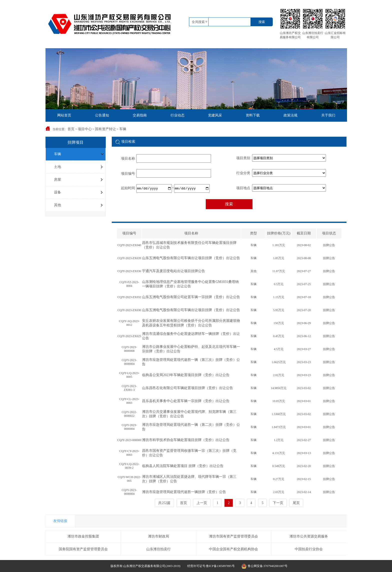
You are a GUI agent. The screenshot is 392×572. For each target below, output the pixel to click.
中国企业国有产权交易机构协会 (233, 549)
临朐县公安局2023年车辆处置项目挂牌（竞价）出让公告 (186, 375)
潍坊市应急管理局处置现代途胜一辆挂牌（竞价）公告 (184, 492)
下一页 (278, 503)
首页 (71, 129)
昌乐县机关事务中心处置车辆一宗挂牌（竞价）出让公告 (186, 401)
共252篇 (164, 503)
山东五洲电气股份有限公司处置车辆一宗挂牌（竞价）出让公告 (191, 297)
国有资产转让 (105, 129)
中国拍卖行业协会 (309, 549)
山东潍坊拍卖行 (158, 549)
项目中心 (85, 129)
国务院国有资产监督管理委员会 (83, 549)
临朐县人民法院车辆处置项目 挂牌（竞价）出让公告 (183, 466)
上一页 (202, 503)
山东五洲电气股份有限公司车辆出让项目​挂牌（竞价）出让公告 (191, 258)
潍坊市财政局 (158, 536)
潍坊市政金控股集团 (83, 536)
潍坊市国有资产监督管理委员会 (233, 536)
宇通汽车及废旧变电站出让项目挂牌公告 (173, 271)
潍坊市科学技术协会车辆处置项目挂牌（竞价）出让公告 (186, 440)
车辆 (123, 129)
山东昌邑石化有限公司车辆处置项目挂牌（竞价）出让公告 (187, 388)
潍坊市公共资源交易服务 (309, 536)
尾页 (296, 503)
